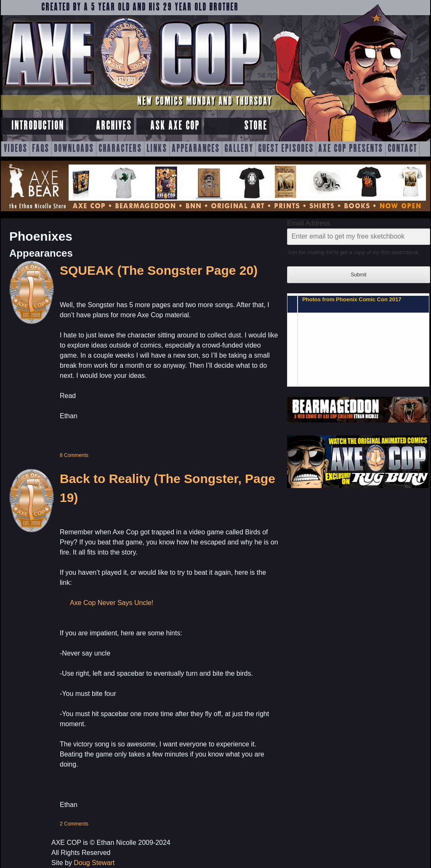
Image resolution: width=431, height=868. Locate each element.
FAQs (41, 149)
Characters (120, 149)
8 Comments (74, 455)
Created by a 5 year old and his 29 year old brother (140, 8)
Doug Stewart (94, 863)
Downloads (74, 149)
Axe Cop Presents (351, 149)
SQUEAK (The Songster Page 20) (159, 270)
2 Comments (74, 824)
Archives (114, 126)
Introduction (38, 126)
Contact (402, 149)
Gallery (239, 149)
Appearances (196, 149)
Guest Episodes (286, 149)
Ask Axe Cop (175, 126)
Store (256, 126)
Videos (16, 149)
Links (157, 149)
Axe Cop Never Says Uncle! (112, 603)
